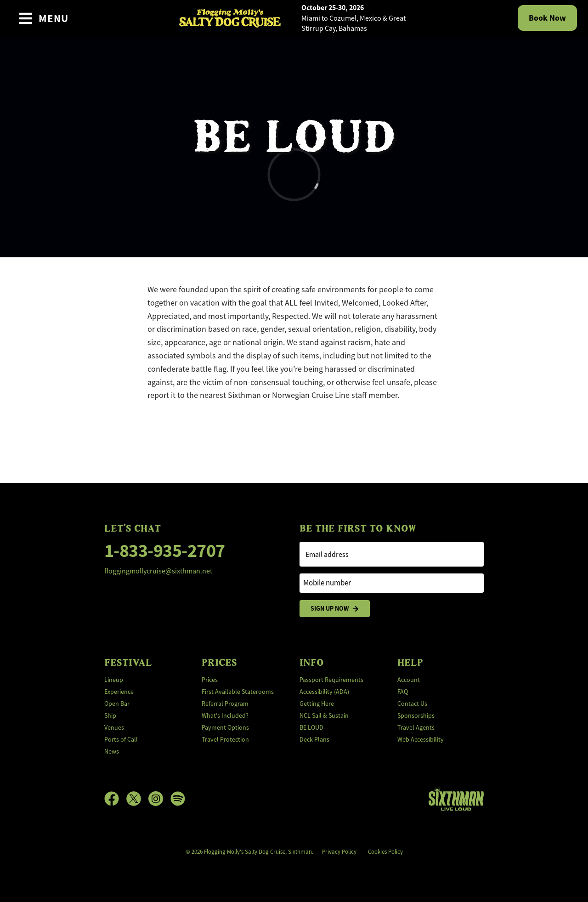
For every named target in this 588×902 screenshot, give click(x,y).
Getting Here (317, 703)
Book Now (547, 18)
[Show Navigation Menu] (43, 18)
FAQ (403, 692)
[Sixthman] (456, 799)
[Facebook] (115, 799)
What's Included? (225, 715)
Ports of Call (121, 739)
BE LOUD (311, 727)
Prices (210, 680)
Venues (114, 727)
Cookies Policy (385, 852)
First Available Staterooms (238, 692)
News (112, 751)
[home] (294, 18)
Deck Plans (314, 739)
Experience (119, 692)
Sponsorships (416, 715)
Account (409, 680)
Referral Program (225, 703)
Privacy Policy (339, 852)
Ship (110, 715)
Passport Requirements (331, 680)
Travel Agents (416, 727)
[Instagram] (159, 799)
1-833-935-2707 (165, 551)
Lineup (114, 680)
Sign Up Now (335, 609)
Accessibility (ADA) (324, 692)
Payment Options (225, 727)
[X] (137, 799)
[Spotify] (178, 799)
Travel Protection (225, 739)
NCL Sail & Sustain (324, 715)
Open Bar (117, 703)
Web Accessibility (421, 739)
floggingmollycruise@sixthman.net (158, 571)
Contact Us (412, 703)
